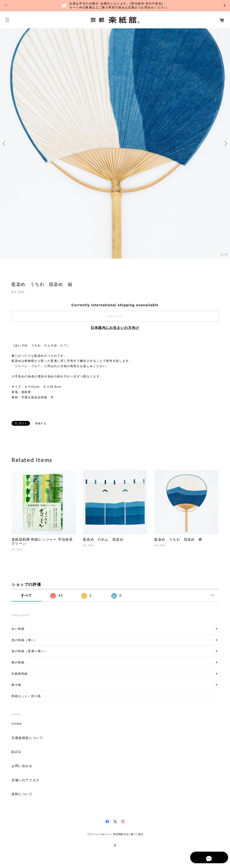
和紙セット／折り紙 (26, 696)
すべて (27, 595)
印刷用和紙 (20, 674)
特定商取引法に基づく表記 (128, 834)
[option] (115, 143)
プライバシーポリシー (99, 834)
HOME (17, 724)
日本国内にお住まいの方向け (115, 328)
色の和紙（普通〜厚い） (29, 651)
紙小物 (16, 685)
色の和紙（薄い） (25, 640)
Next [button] (225, 144)
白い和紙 (18, 629)
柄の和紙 (18, 662)
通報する (41, 423)
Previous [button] (5, 144)
